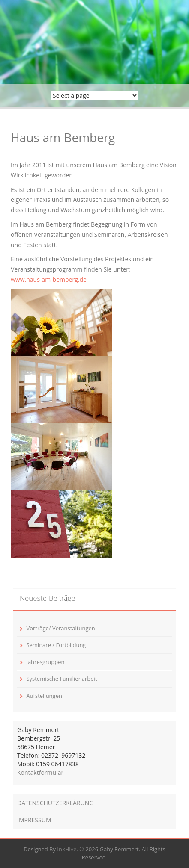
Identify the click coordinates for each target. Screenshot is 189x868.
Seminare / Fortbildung (56, 645)
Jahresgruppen (45, 662)
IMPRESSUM (34, 820)
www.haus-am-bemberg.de (49, 279)
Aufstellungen (44, 696)
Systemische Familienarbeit (61, 679)
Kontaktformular (40, 772)
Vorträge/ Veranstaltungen (60, 628)
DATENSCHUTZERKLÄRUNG (55, 803)
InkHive (67, 849)
